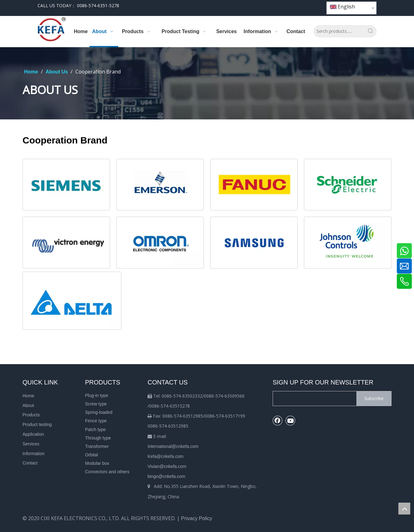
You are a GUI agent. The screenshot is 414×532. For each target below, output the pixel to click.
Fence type (96, 421)
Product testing (37, 424)
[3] (348, 185)
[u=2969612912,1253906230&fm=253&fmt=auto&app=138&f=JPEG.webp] (66, 185)
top (404, 509)
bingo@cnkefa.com (166, 476)
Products (31, 415)
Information (33, 454)
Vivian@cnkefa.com (167, 466)
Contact (30, 463)
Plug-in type (97, 395)
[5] (66, 243)
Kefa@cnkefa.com (166, 456)
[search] (313, 399)
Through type (98, 438)
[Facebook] (291, 6)
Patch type (95, 429)
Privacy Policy (197, 518)
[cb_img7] (254, 243)
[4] (72, 301)
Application (33, 434)
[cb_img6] (160, 243)
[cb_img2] (160, 185)
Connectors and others (107, 472)
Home (28, 396)
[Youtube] (302, 6)
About (28, 405)
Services (31, 444)
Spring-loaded (99, 412)
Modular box (97, 463)
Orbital (91, 455)
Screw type (96, 404)
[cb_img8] (348, 243)
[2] (254, 185)
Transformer (97, 446)
